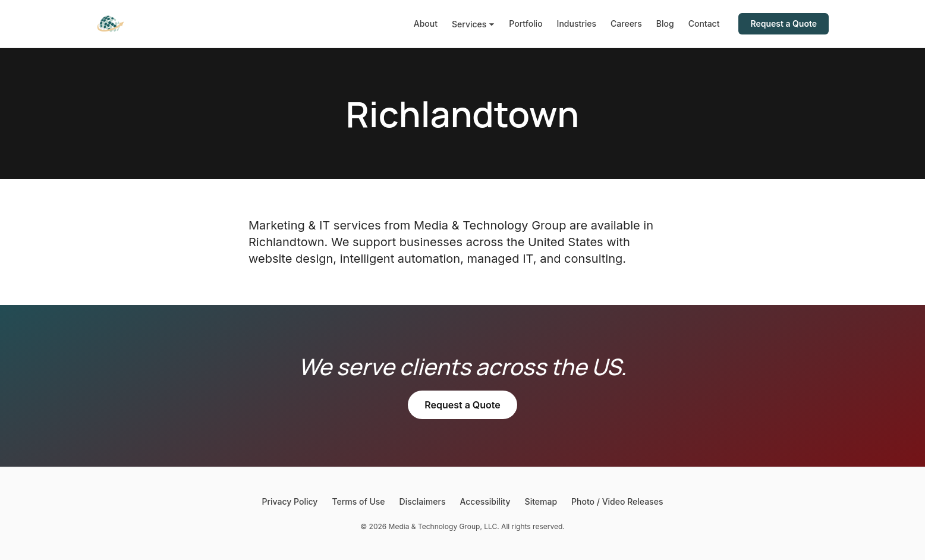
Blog (665, 23)
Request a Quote (784, 23)
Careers (626, 23)
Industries (577, 23)
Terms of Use (358, 501)
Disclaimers (423, 501)
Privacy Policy (290, 501)
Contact (704, 23)
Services (473, 24)
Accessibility (485, 501)
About (426, 23)
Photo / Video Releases (617, 501)
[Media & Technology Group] (111, 24)
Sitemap (541, 501)
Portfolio (526, 23)
